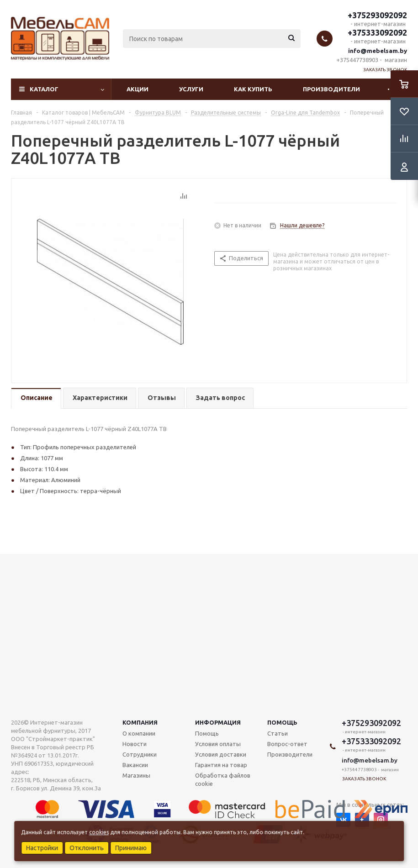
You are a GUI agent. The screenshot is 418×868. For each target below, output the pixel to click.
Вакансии (135, 765)
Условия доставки (221, 754)
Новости (135, 744)
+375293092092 (377, 15)
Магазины (136, 775)
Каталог (44, 89)
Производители (331, 89)
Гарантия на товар (221, 765)
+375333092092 (377, 32)
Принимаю (131, 848)
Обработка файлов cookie (223, 779)
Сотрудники (140, 754)
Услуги (191, 89)
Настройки (42, 848)
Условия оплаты (218, 744)
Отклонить (87, 848)
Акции (138, 89)
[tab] (36, 398)
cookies (99, 832)
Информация (218, 722)
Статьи (278, 733)
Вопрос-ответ (287, 744)
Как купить (253, 89)
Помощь (282, 722)
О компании (139, 733)
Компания (140, 722)
